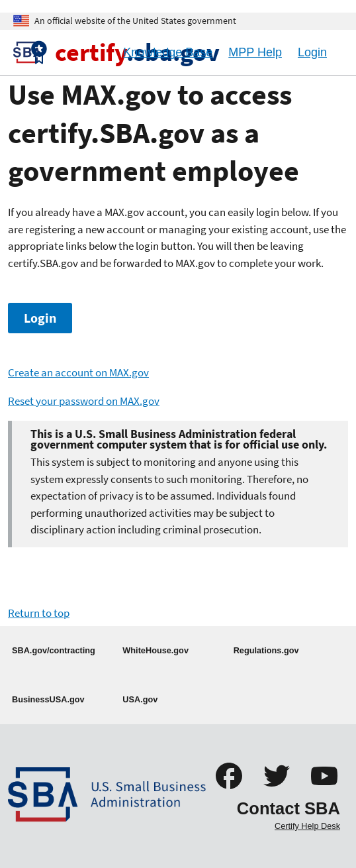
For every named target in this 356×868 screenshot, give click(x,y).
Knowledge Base (168, 52)
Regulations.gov (266, 650)
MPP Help (255, 52)
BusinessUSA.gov (48, 699)
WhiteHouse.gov (156, 650)
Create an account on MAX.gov (78, 372)
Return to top (39, 613)
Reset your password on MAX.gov (84, 401)
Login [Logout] (312, 52)
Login (40, 318)
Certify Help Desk (307, 826)
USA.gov (140, 699)
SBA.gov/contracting (54, 650)
